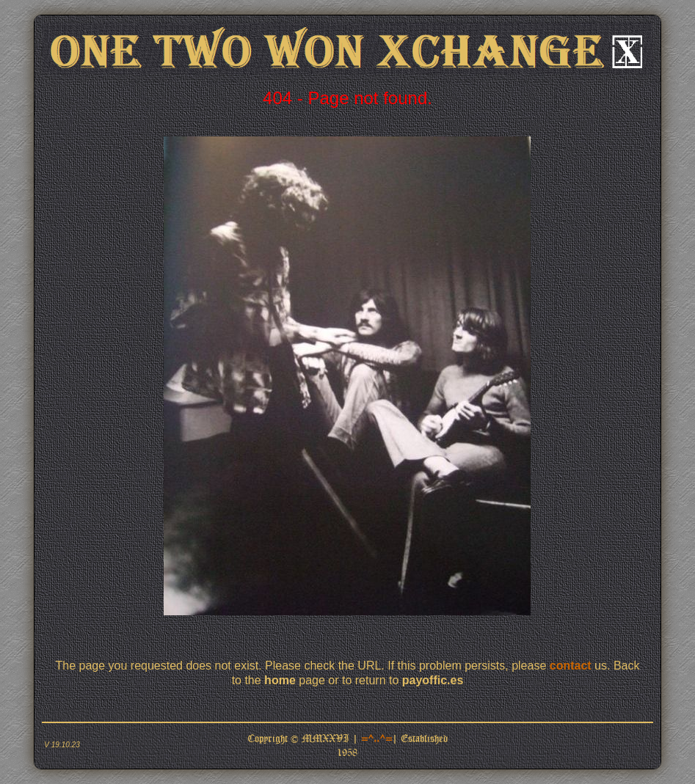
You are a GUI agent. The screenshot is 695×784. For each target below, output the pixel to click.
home (280, 680)
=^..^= (376, 738)
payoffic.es (433, 680)
